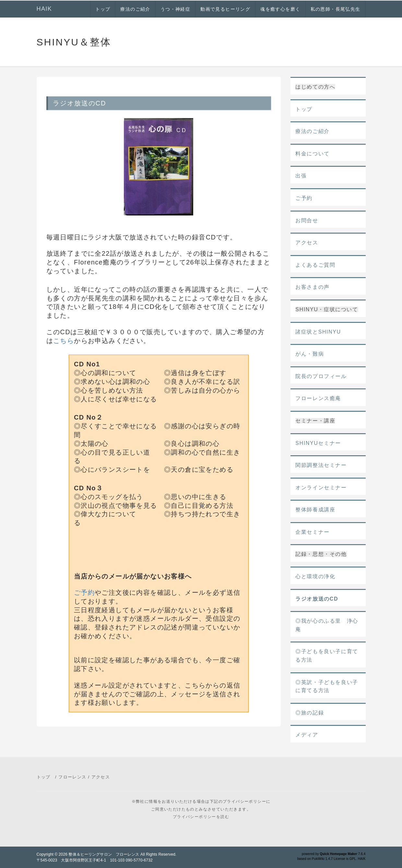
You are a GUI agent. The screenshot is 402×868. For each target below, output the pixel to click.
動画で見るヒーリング (225, 9)
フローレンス (72, 777)
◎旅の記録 (310, 713)
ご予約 (84, 593)
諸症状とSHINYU (318, 332)
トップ (103, 9)
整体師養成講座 (315, 510)
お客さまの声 (313, 287)
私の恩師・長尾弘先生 (336, 9)
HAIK (44, 9)
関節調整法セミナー (321, 465)
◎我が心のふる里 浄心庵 (327, 625)
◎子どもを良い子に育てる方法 (327, 656)
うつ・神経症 (175, 9)
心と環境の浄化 (315, 576)
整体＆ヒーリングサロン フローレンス (104, 854)
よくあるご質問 (315, 265)
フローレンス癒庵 (318, 398)
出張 (301, 176)
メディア (307, 735)
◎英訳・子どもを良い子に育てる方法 (327, 686)
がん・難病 (310, 354)
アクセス (307, 243)
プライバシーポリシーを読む (201, 817)
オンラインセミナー (321, 488)
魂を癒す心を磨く (280, 9)
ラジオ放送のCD (317, 599)
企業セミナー (313, 532)
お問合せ (307, 220)
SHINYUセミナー (318, 443)
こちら (64, 341)
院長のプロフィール (321, 376)
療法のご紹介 (135, 9)
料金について (313, 154)
